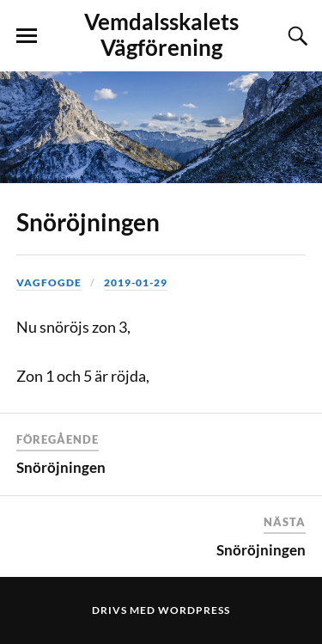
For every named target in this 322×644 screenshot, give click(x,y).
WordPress (194, 610)
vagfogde (49, 282)
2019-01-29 (136, 282)
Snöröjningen (88, 222)
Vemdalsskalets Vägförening (161, 34)
